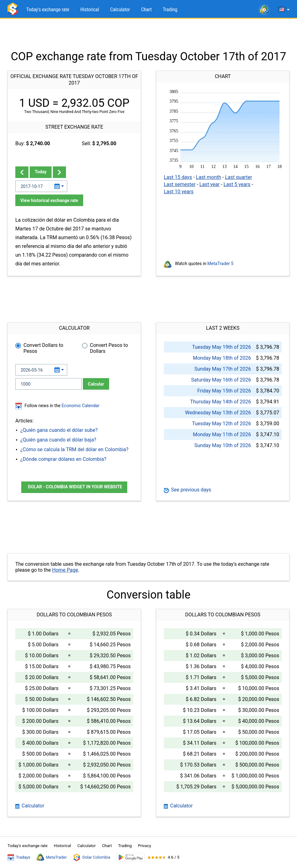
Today (41, 172)
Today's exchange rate (48, 10)
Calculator (120, 10)
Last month (209, 177)
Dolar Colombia (91, 857)
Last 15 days (178, 177)
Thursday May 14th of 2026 (221, 402)
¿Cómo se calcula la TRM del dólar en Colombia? (74, 449)
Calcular (96, 384)
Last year (210, 184)
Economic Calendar (81, 406)
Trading (170, 10)
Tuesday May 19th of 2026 (221, 347)
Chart (146, 10)
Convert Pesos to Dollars (109, 348)
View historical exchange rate (49, 200)
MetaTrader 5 (220, 264)
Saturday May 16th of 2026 (221, 380)
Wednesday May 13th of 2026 (218, 413)
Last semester (180, 184)
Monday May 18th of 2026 (222, 358)
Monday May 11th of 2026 (222, 434)
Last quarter (239, 177)
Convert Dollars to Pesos (43, 348)
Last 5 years (237, 184)
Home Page (65, 570)
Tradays (19, 857)
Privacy (144, 846)
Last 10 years (179, 192)
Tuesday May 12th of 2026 (221, 424)
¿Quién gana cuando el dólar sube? (59, 430)
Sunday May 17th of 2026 (223, 369)
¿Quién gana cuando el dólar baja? (58, 440)
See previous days (187, 490)
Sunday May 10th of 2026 (223, 445)
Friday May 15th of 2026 (224, 391)
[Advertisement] (148, 34)
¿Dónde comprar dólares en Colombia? (63, 459)
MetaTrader (52, 857)
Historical (90, 10)
